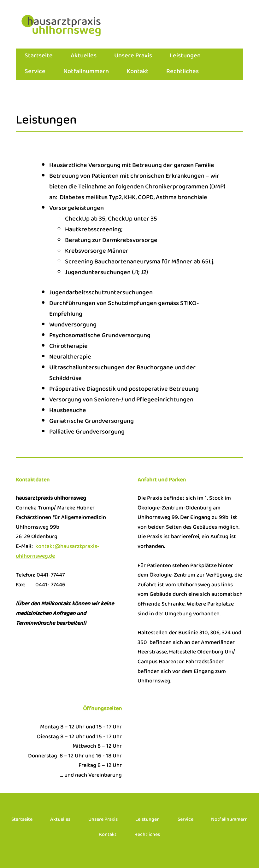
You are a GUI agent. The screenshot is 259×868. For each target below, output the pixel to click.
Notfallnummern (86, 72)
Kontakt (138, 72)
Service (35, 72)
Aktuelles (84, 56)
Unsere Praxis (133, 56)
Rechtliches (182, 72)
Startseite (39, 56)
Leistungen (185, 56)
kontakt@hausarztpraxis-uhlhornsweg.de (58, 552)
